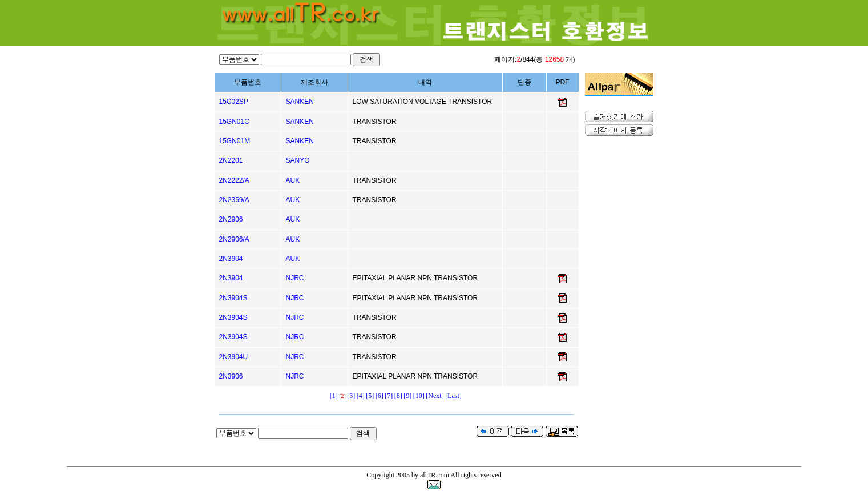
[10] (419, 396)
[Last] (453, 396)
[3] (351, 396)
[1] (334, 396)
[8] (398, 396)
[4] (361, 396)
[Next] (435, 396)
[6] (380, 396)
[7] (389, 396)
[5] (370, 396)
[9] (407, 396)
